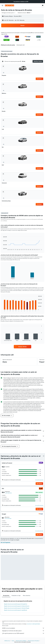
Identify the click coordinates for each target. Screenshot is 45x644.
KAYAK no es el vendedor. (23, 628)
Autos (13, 641)
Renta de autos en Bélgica (21, 641)
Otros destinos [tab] (27, 596)
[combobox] (9, 13)
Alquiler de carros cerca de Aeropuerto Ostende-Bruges (17, 608)
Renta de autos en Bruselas (33, 641)
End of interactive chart (3, 249)
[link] (22, 347)
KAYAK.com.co (7, 641)
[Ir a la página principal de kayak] (10, 5)
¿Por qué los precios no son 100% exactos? (23, 633)
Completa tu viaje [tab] (16, 596)
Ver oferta (39, 79)
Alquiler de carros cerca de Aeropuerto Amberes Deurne (17, 606)
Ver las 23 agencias (5, 542)
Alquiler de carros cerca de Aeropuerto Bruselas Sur (16, 604)
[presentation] (44, 456)
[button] (43, 2)
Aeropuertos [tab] (6, 596)
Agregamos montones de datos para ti (23, 631)
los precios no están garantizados (33, 624)
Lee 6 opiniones (8, 493)
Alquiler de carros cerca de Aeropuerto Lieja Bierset (16, 610)
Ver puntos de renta (39, 480)
